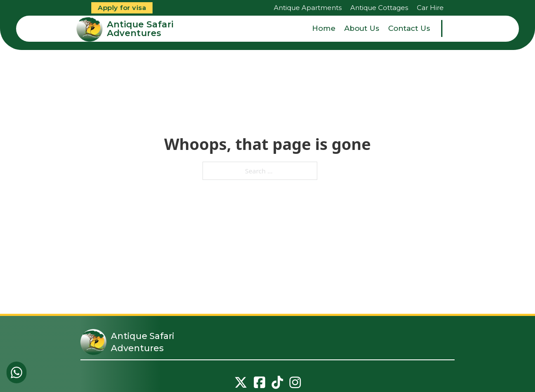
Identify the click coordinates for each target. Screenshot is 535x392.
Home (324, 28)
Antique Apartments (308, 8)
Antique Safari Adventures (140, 29)
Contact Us (409, 28)
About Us (362, 28)
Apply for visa (122, 8)
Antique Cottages (379, 8)
